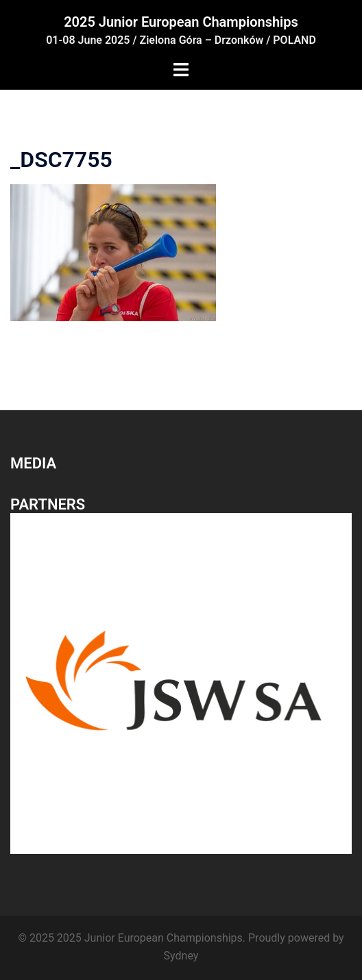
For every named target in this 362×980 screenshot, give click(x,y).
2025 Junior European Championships (181, 22)
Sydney (181, 956)
